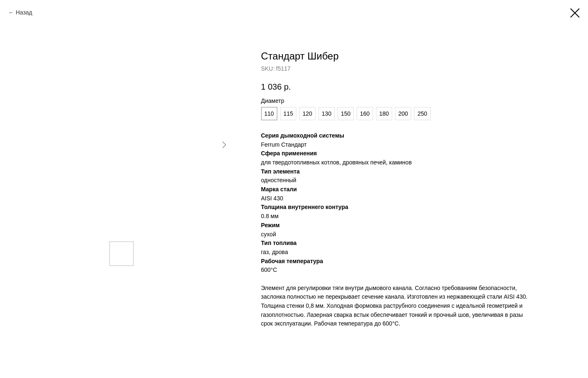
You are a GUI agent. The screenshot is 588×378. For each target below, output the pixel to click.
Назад (24, 12)
